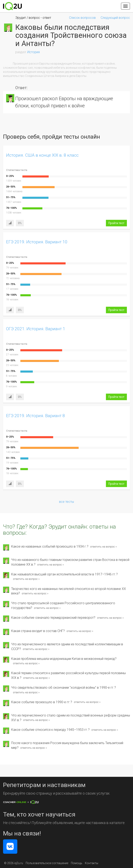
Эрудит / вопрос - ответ (33, 18)
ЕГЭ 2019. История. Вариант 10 (37, 242)
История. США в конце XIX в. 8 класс (42, 155)
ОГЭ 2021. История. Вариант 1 (36, 329)
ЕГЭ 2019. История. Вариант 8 (36, 416)
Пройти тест (116, 223)
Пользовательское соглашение (47, 863)
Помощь (77, 863)
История (34, 52)
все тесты (66, 502)
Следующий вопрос (115, 18)
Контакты (92, 863)
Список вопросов (82, 18)
